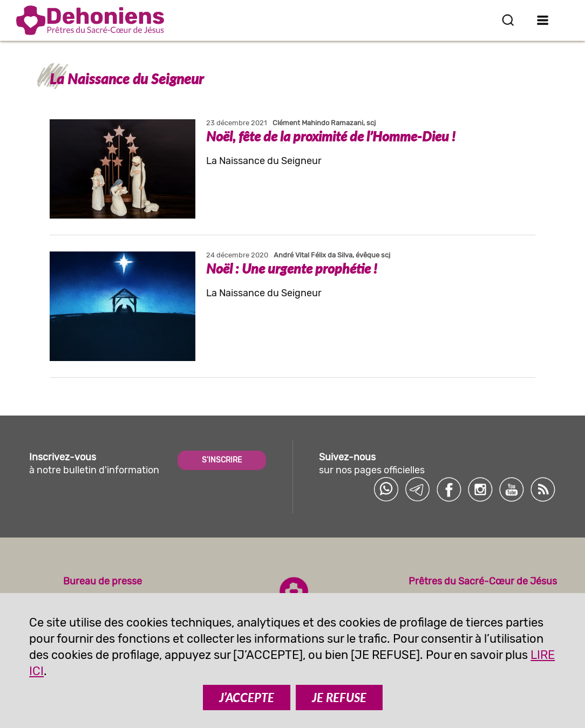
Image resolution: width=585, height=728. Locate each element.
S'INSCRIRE (222, 460)
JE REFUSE (339, 698)
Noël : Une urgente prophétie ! (292, 268)
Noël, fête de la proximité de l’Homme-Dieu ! (331, 136)
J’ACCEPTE (247, 698)
